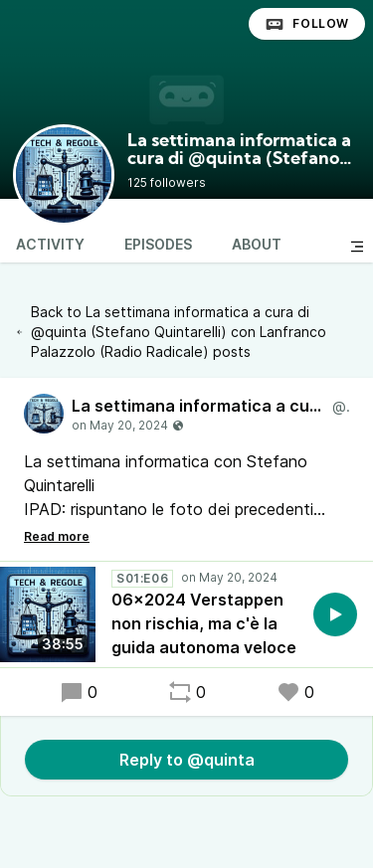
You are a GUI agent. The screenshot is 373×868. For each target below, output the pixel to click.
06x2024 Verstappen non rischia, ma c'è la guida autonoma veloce (204, 623)
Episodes (158, 244)
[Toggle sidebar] (357, 247)
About (257, 244)
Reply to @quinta (187, 760)
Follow (307, 24)
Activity (50, 244)
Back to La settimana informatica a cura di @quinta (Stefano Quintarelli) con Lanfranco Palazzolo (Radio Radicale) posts (171, 332)
